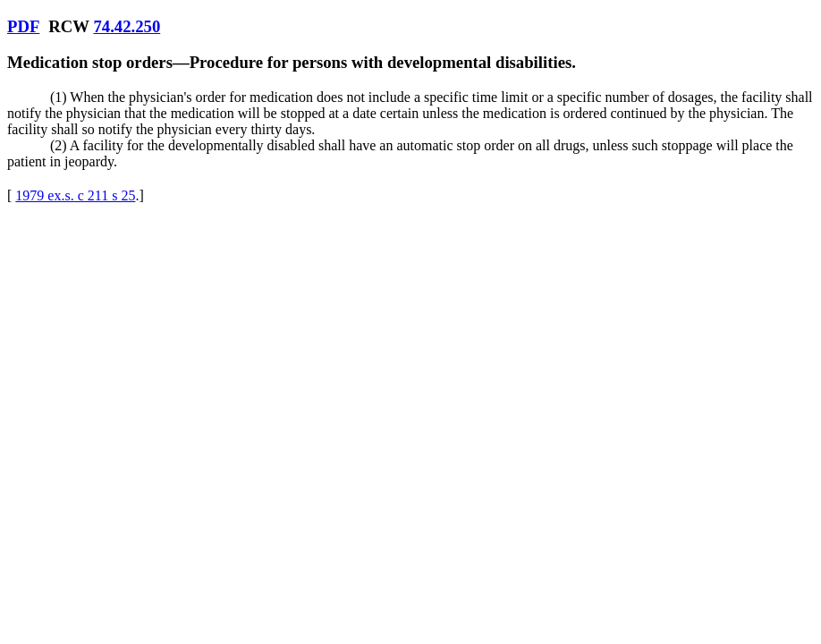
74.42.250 (127, 26)
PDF (23, 26)
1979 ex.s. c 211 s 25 (75, 195)
